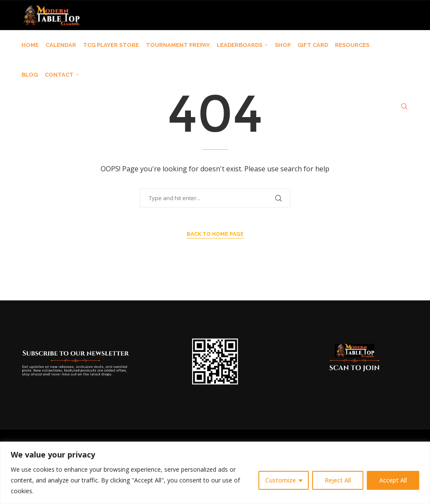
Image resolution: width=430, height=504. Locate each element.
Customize (281, 480)
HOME (30, 45)
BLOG (30, 75)
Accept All (393, 480)
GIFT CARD (313, 45)
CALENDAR (61, 45)
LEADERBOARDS (240, 45)
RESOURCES (352, 45)
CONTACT (59, 75)
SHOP (283, 45)
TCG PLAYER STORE (111, 45)
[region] (215, 473)
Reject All (338, 480)
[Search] (404, 106)
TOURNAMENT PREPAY (178, 45)
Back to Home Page (215, 234)
